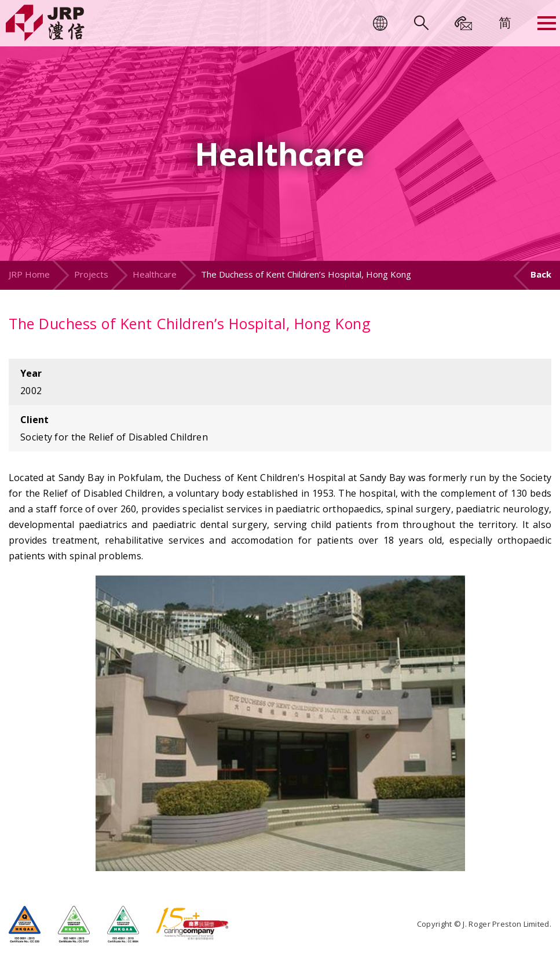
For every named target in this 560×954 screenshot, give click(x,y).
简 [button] (505, 22)
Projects (91, 274)
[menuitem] (505, 22)
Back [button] (541, 274)
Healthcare (155, 274)
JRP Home (29, 274)
